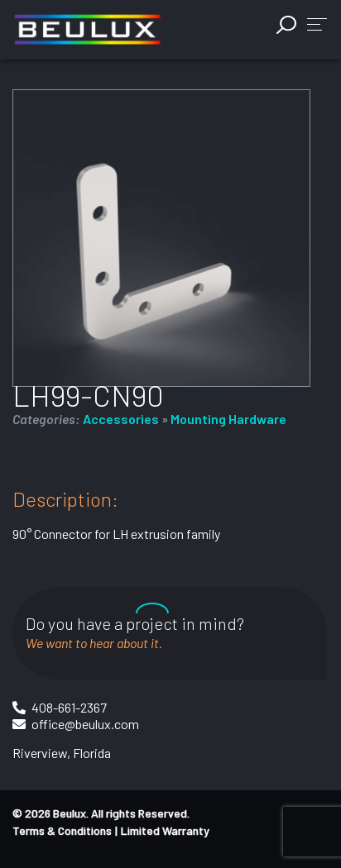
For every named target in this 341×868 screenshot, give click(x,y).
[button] (317, 24)
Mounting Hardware (228, 419)
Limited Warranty (165, 830)
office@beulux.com (85, 724)
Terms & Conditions (62, 830)
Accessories (121, 419)
